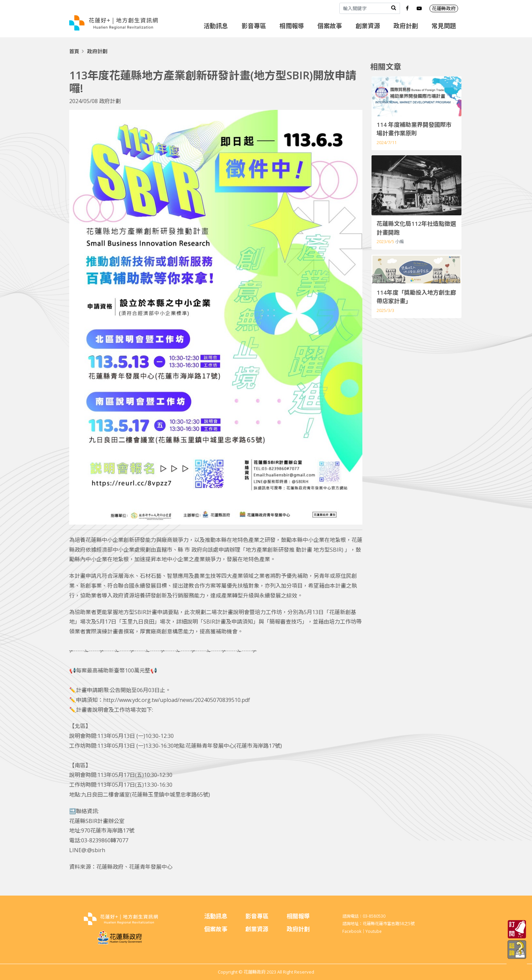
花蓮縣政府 (444, 8)
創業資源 (368, 26)
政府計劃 (406, 26)
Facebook (352, 931)
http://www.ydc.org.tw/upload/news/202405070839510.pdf (177, 700)
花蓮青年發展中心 (151, 867)
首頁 (74, 51)
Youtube (374, 931)
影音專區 (254, 26)
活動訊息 (216, 26)
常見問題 (444, 26)
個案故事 (330, 26)
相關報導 (292, 26)
